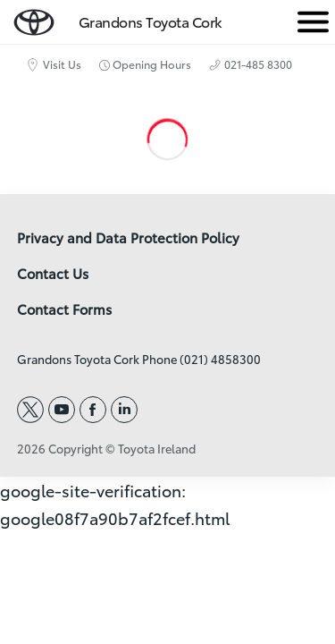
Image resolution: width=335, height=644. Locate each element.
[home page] (34, 18)
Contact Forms (64, 309)
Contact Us (53, 274)
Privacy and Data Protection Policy (128, 238)
